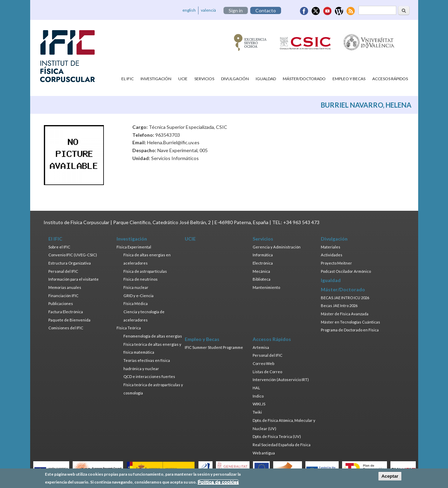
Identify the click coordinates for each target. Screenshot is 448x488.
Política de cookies (218, 484)
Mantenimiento (266, 287)
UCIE (183, 79)
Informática (263, 255)
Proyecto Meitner (336, 263)
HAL (256, 388)
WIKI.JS (259, 404)
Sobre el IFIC (59, 247)
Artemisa (261, 347)
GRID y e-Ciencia (138, 296)
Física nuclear (136, 287)
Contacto (266, 10)
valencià (208, 10)
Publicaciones (61, 303)
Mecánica (261, 271)
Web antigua (264, 453)
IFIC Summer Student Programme (214, 347)
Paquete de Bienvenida (69, 320)
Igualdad (266, 79)
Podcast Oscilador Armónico (346, 271)
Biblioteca (262, 279)
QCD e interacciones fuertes (149, 376)
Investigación (156, 79)
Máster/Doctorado (304, 79)
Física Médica (136, 303)
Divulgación (235, 79)
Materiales (331, 247)
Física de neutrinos (141, 279)
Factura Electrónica (66, 312)
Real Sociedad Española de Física (282, 445)
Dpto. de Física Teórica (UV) (277, 436)
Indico (258, 396)
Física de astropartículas (145, 271)
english (189, 10)
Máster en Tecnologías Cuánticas (350, 322)
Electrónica (263, 263)
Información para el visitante (74, 279)
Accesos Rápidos (390, 79)
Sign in (236, 10)
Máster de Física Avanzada (345, 314)
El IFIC (128, 79)
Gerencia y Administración (277, 247)
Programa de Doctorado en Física (350, 330)
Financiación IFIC (63, 296)
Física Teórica (129, 328)
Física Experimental (134, 247)
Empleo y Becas (349, 79)
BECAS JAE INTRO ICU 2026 (345, 298)
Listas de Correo (267, 372)
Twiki (257, 412)
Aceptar (390, 478)
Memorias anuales (65, 287)
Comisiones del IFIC (66, 328)
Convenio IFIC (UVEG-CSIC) (73, 255)
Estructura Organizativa (70, 263)
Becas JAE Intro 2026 (339, 306)
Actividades (332, 255)
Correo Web (263, 363)
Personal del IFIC (63, 271)
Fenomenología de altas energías (153, 336)
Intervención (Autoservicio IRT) (281, 380)
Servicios (204, 79)
